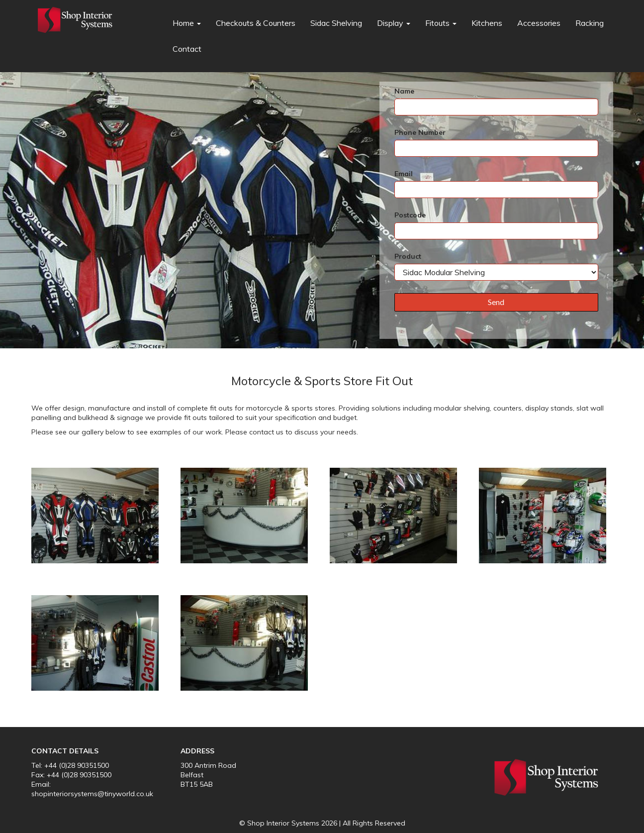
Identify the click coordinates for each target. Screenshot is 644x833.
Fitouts (441, 23)
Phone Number (420, 132)
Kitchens (487, 23)
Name (404, 91)
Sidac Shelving (336, 23)
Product (408, 256)
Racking (590, 23)
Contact (187, 49)
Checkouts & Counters (256, 23)
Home (187, 23)
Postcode (410, 215)
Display (394, 23)
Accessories (539, 23)
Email (404, 174)
